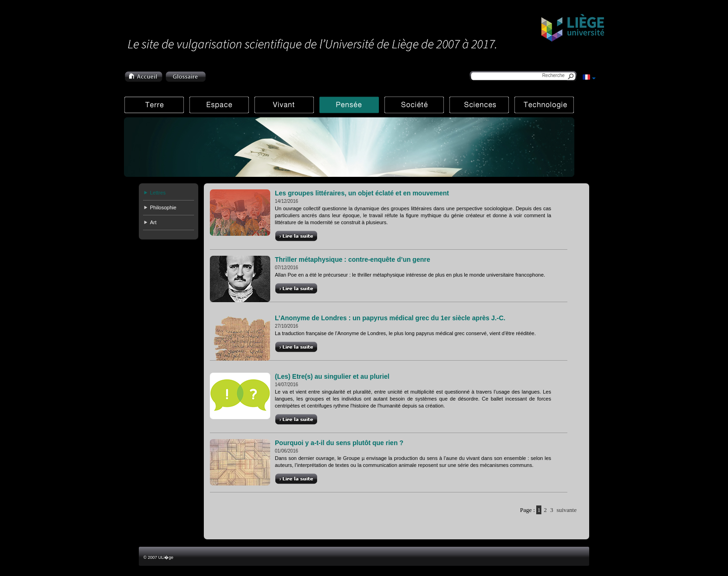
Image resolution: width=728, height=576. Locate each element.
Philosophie (163, 207)
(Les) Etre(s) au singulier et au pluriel (332, 376)
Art (153, 222)
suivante (567, 510)
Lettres (158, 193)
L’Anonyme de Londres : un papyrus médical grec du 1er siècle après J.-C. (390, 318)
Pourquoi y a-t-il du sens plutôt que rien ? (339, 443)
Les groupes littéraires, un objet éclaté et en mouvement (362, 193)
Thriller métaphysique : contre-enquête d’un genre (353, 259)
